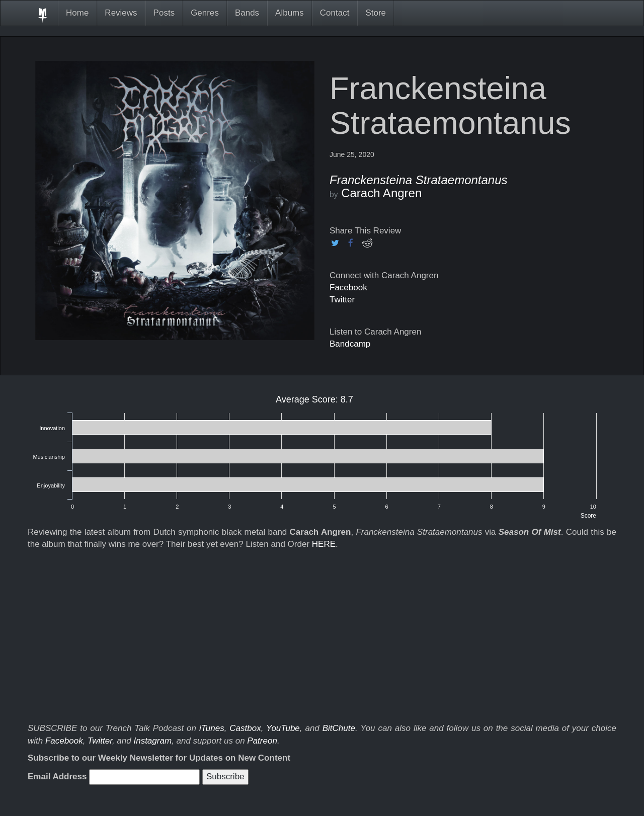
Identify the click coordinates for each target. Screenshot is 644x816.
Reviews (121, 13)
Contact (335, 13)
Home (77, 13)
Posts (164, 13)
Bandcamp (350, 344)
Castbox (245, 728)
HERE (324, 544)
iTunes (212, 728)
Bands (247, 13)
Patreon (262, 741)
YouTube (283, 728)
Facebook (348, 288)
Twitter (342, 300)
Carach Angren (381, 193)
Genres (205, 13)
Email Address (57, 777)
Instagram (152, 741)
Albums (290, 13)
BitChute (339, 728)
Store (376, 13)
